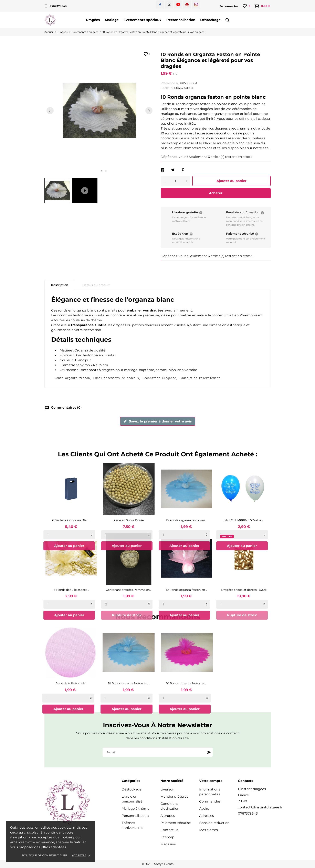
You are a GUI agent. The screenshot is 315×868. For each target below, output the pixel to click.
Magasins (168, 844)
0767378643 (56, 6)
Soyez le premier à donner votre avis (158, 421)
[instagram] (196, 5)
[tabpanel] (99, 111)
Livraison (167, 789)
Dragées (93, 20)
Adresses (207, 816)
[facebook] (160, 5)
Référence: (168, 83)
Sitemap (167, 837)
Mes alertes (208, 830)
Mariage (112, 20)
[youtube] (178, 4)
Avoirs (204, 809)
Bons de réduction (214, 823)
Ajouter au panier (232, 181)
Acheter (216, 193)
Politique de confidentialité (45, 855)
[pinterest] (187, 5)
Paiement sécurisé (176, 823)
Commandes (210, 801)
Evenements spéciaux (143, 20)
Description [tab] (60, 285)
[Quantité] (175, 181)
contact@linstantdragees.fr (260, 807)
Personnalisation (181, 20)
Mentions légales (174, 796)
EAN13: (165, 88)
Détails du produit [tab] (96, 285)
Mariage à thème (136, 809)
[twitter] (169, 5)
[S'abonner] (209, 752)
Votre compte (211, 781)
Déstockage (210, 20)
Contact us (169, 830)
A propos (168, 816)
